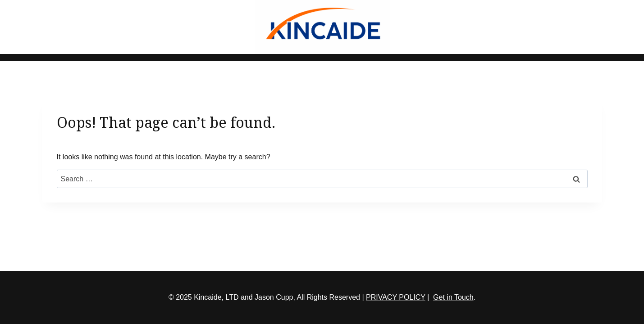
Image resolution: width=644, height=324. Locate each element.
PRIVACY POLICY (396, 297)
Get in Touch (453, 297)
